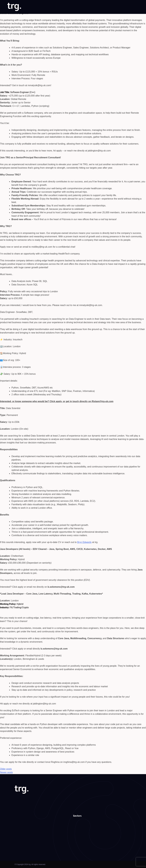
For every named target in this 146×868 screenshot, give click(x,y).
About (46, 7)
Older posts (6, 769)
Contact (135, 7)
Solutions (64, 7)
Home (37, 7)
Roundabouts (122, 7)
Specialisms (79, 7)
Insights (108, 7)
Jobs (54, 7)
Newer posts (6, 772)
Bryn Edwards (84, 542)
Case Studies (95, 7)
